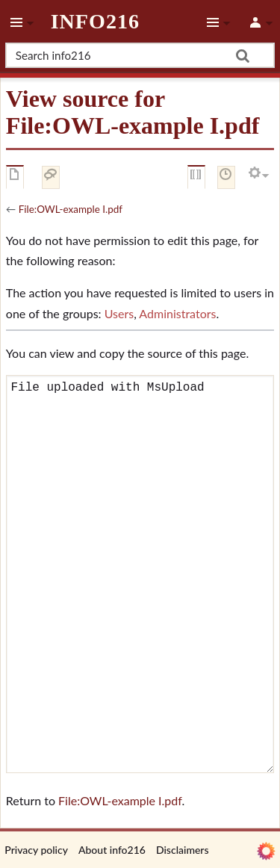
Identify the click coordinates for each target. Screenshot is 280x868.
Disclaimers (183, 850)
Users (119, 313)
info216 (95, 22)
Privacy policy (36, 850)
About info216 (112, 850)
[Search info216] (140, 55)
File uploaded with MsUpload (140, 574)
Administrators (177, 313)
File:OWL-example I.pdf (71, 209)
